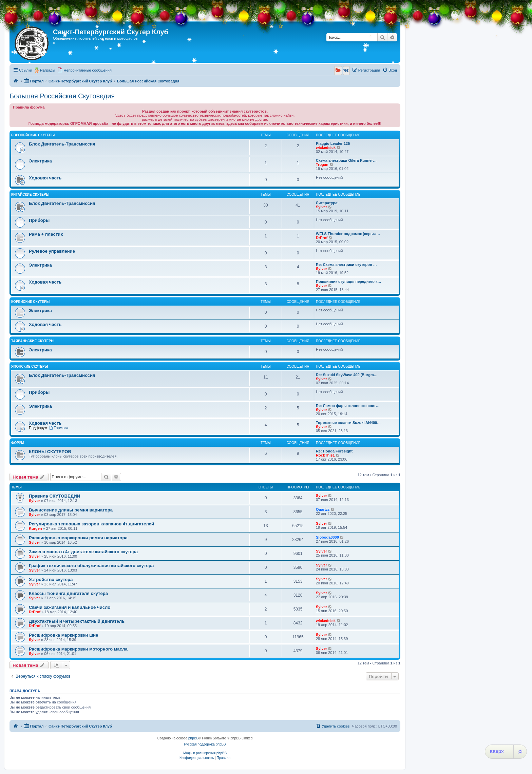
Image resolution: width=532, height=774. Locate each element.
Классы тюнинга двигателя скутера (68, 593)
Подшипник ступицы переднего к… (349, 282)
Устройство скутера (51, 579)
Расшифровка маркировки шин (64, 635)
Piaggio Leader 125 (333, 143)
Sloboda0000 (327, 537)
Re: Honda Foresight (334, 451)
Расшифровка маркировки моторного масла (78, 649)
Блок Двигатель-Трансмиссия (62, 144)
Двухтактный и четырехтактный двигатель (77, 621)
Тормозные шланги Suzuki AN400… (348, 423)
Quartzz (323, 509)
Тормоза (59, 428)
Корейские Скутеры (30, 302)
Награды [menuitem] (48, 70)
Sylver (321, 207)
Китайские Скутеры (30, 195)
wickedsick (326, 148)
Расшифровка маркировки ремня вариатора (78, 538)
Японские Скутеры (30, 366)
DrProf (322, 238)
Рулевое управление (52, 251)
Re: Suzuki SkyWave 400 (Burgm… (347, 375)
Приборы (39, 220)
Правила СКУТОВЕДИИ (54, 496)
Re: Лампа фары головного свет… (348, 406)
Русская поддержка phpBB (205, 744)
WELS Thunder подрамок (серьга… (348, 234)
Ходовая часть (45, 178)
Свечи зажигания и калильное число (70, 607)
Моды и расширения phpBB (205, 753)
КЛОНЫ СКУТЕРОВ (50, 452)
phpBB (193, 738)
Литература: (327, 203)
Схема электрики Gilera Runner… (346, 160)
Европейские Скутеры (33, 135)
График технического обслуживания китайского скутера (91, 566)
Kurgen (35, 528)
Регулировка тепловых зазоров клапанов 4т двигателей (91, 524)
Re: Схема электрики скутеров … (346, 265)
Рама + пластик (46, 234)
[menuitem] (84, 70)
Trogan (322, 165)
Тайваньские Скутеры (33, 341)
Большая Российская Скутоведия (62, 96)
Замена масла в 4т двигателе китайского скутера (83, 552)
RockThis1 (325, 455)
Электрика (40, 161)
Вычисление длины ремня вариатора (71, 510)
